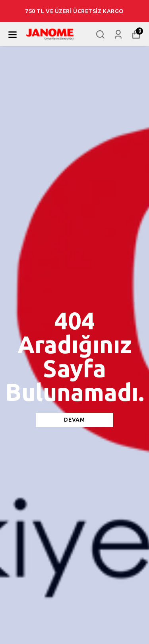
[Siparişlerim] (118, 34)
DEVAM (74, 420)
